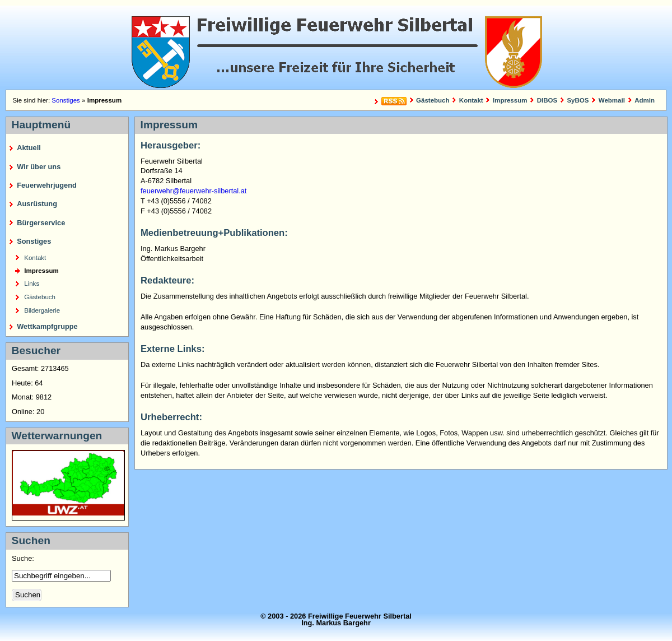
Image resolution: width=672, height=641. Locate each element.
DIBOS (547, 100)
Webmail (612, 100)
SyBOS (578, 100)
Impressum (510, 100)
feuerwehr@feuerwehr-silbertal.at (193, 191)
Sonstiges (66, 100)
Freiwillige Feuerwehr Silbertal (336, 48)
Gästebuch (433, 100)
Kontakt (471, 100)
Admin (645, 100)
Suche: (24, 558)
